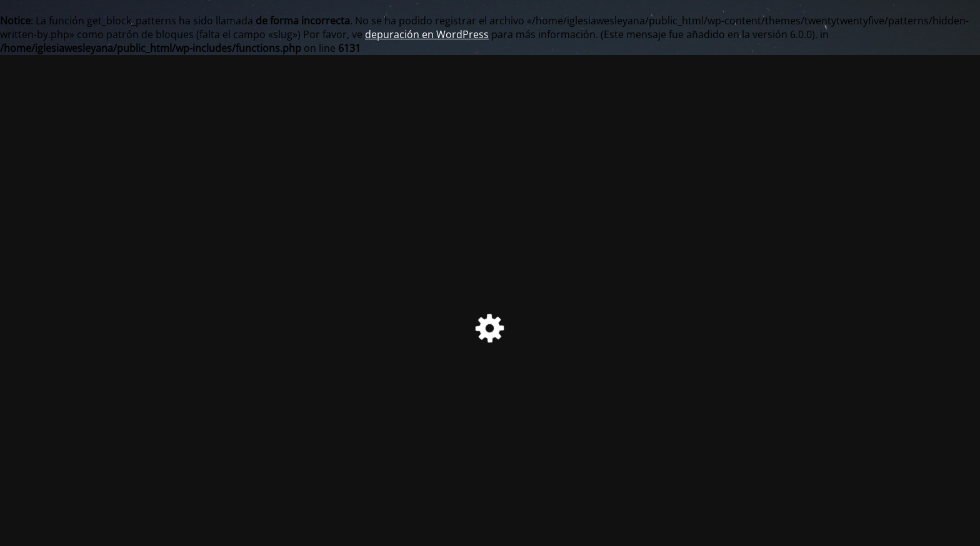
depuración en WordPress (427, 34)
